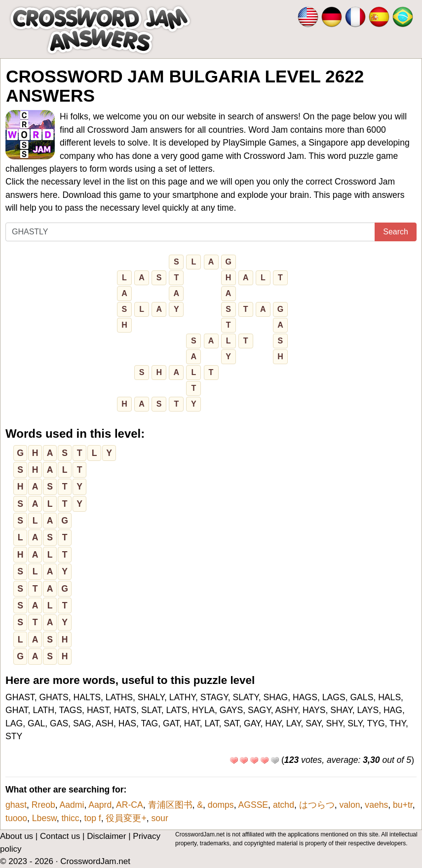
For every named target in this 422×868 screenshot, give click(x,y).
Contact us (60, 836)
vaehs (376, 805)
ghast (16, 805)
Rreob (43, 805)
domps (221, 805)
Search (396, 232)
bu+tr (403, 805)
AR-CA (130, 805)
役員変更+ (126, 818)
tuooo (16, 818)
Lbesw (44, 818)
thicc (70, 818)
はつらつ (317, 805)
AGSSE (253, 805)
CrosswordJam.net (95, 861)
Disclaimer (106, 836)
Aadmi (72, 805)
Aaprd (100, 805)
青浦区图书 (170, 805)
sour (160, 818)
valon (350, 805)
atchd (284, 805)
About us (17, 836)
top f (92, 818)
